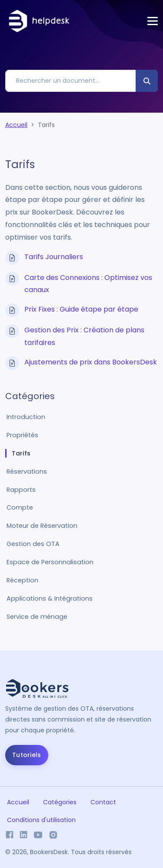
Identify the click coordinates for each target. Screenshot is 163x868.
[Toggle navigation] (153, 21)
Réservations (27, 471)
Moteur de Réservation (42, 526)
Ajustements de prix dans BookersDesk (91, 362)
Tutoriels (27, 755)
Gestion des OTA (33, 544)
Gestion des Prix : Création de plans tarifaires (84, 336)
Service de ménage (37, 617)
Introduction (26, 417)
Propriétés (22, 435)
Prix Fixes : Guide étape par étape (81, 309)
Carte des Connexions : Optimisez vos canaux (88, 284)
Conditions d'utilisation (41, 820)
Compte (20, 507)
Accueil (16, 125)
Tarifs (21, 453)
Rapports (21, 490)
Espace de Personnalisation (50, 562)
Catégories (60, 802)
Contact (103, 802)
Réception (22, 580)
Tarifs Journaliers (54, 257)
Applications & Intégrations (50, 598)
